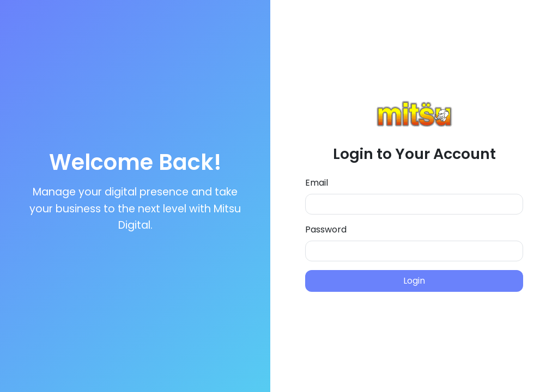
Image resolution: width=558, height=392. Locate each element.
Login (414, 281)
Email (317, 183)
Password (326, 229)
